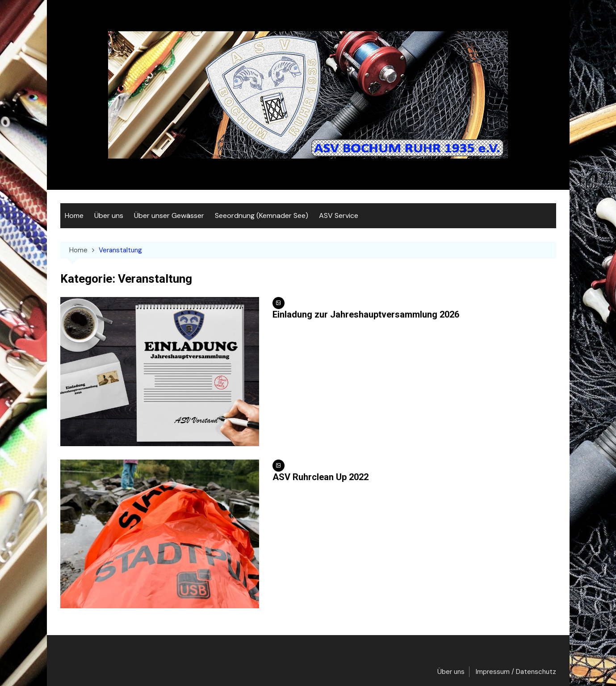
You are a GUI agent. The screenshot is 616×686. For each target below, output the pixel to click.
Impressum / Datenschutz (516, 672)
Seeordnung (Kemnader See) (262, 215)
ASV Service (339, 215)
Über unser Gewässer (169, 215)
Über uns (109, 215)
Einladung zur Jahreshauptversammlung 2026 (366, 314)
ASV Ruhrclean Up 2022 (321, 477)
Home (74, 215)
